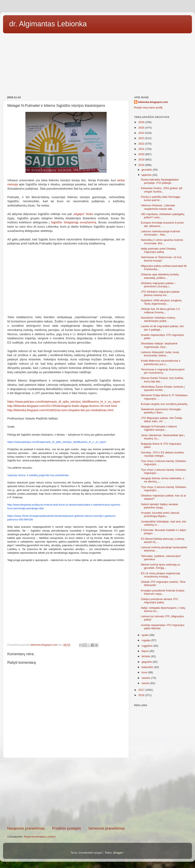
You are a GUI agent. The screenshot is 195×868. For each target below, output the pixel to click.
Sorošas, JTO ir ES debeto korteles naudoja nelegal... (162, 454)
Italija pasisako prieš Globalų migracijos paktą (158, 250)
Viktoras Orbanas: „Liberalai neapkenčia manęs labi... (158, 207)
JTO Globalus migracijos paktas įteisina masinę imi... (160, 293)
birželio (146, 656)
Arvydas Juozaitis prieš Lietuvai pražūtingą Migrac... (160, 514)
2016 (142, 695)
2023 (142, 138)
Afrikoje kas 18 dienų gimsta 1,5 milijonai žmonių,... (160, 311)
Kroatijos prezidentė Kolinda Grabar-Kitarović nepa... (163, 592)
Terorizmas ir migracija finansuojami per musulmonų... (163, 371)
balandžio (148, 667)
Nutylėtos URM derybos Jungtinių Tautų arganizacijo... (161, 302)
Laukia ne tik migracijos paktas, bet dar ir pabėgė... (162, 328)
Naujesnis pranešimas (26, 828)
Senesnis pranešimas (107, 828)
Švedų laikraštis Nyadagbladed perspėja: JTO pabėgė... (160, 181)
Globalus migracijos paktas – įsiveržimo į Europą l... (159, 285)
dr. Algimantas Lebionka (48, 24)
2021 (142, 149)
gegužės (147, 662)
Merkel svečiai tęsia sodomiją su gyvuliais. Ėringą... (161, 566)
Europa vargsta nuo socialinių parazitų (164, 404)
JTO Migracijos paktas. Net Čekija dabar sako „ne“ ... (162, 420)
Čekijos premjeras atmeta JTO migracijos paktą (159, 601)
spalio (146, 635)
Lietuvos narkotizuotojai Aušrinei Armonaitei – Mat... (161, 233)
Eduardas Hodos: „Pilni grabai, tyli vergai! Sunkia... (162, 190)
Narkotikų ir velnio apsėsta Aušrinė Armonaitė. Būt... (162, 242)
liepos (146, 651)
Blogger (118, 853)
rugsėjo (146, 640)
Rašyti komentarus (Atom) (40, 837)
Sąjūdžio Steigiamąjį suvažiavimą (74, 222)
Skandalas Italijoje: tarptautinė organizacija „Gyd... (159, 345)
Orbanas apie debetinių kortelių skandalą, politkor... (160, 276)
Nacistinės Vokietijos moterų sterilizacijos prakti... (158, 319)
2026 (142, 122)
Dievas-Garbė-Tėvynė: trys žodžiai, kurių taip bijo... (162, 380)
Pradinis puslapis (67, 828)
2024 (142, 133)
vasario (146, 678)
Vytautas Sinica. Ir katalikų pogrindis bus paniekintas (38, 475)
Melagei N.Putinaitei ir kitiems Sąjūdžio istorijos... (159, 428)
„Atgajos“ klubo (83, 214)
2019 (142, 159)
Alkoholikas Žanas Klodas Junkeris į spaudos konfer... (163, 388)
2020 (142, 154)
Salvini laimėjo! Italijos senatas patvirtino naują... (160, 506)
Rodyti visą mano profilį (148, 108)
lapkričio (147, 175)
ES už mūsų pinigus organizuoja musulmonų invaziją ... (161, 575)
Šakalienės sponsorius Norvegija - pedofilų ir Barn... (162, 411)
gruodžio (147, 170)
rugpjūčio (148, 646)
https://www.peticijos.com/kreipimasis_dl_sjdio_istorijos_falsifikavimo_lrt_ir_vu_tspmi (57, 442)
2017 (142, 690)
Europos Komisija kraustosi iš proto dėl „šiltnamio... (162, 224)
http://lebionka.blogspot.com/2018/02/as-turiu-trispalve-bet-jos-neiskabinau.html (60, 410)
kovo (145, 672)
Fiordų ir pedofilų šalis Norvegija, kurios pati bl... (161, 198)
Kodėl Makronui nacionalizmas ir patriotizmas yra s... (161, 362)
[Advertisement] (97, 63)
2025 (142, 128)
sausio (146, 683)
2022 (142, 144)
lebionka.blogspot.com (153, 102)
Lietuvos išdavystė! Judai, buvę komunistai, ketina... (160, 354)
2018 (142, 165)
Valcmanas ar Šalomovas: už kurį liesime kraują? (161, 259)
